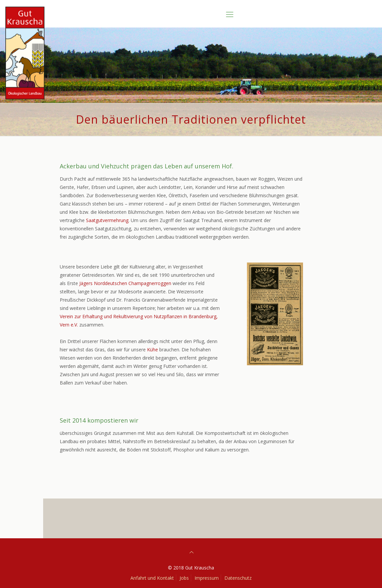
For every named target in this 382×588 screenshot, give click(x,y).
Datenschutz (238, 578)
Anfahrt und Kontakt (152, 578)
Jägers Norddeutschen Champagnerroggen (125, 283)
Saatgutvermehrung (107, 220)
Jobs (184, 578)
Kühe (153, 350)
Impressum (207, 578)
